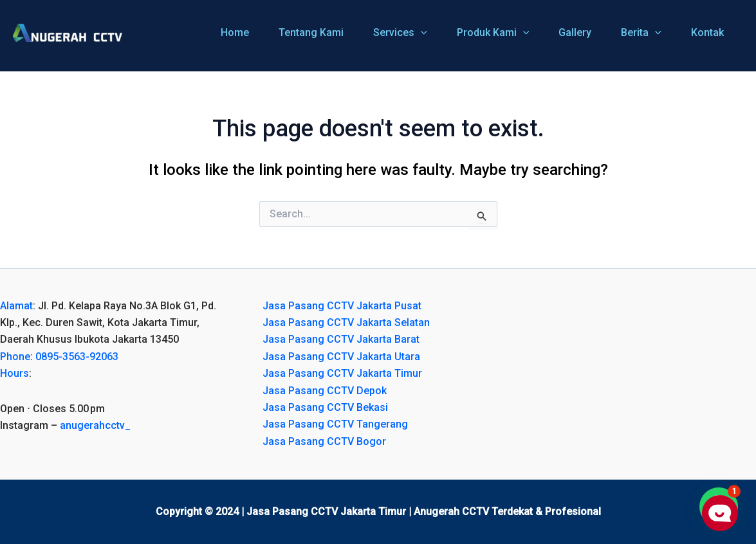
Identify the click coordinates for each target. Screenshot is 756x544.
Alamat (16, 306)
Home (235, 32)
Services (400, 33)
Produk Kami (493, 33)
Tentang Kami (311, 32)
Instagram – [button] (65, 425)
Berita (641, 33)
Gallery (575, 32)
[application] (421, 33)
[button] (115, 409)
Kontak (707, 32)
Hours (14, 373)
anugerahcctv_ (95, 425)
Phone (15, 357)
